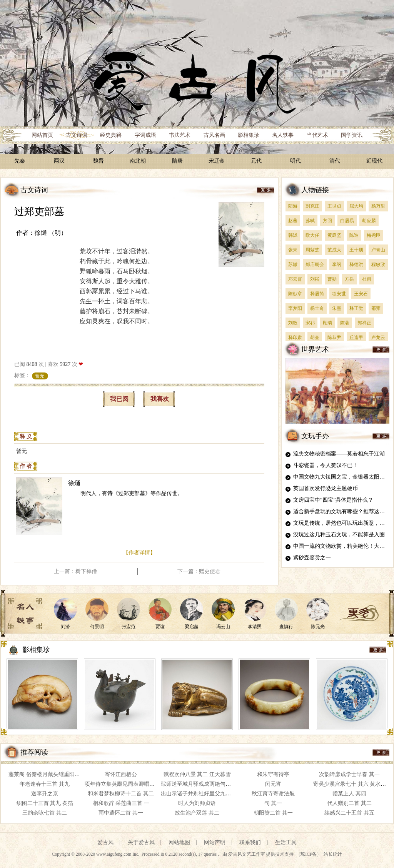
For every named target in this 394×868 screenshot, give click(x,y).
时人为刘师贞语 (197, 803)
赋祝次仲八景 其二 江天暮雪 (197, 774)
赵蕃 (293, 221)
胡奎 (315, 338)
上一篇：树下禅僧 (75, 571)
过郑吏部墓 (39, 212)
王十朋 (356, 250)
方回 (327, 221)
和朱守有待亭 (273, 774)
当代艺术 (317, 135)
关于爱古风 (141, 842)
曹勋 (332, 279)
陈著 (345, 323)
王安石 (361, 294)
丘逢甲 (356, 338)
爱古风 (105, 842)
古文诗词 (77, 135)
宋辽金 (217, 161)
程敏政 (378, 264)
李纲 (337, 264)
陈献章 (295, 294)
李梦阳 (295, 308)
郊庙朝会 (315, 264)
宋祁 (310, 323)
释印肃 (295, 338)
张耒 (293, 250)
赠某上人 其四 (349, 794)
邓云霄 (295, 279)
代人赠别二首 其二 (349, 803)
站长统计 (333, 854)
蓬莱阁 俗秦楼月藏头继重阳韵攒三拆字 (55, 774)
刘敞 (293, 323)
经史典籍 (111, 135)
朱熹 (337, 308)
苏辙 (293, 264)
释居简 (317, 294)
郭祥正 (364, 323)
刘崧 (315, 279)
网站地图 (179, 842)
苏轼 (310, 221)
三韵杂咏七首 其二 (45, 813)
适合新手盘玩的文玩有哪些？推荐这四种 (342, 511)
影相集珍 (249, 135)
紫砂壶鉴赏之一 (312, 558)
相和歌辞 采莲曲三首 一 (121, 803)
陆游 (293, 206)
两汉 (59, 161)
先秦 (20, 161)
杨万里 (378, 206)
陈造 (354, 235)
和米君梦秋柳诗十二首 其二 (121, 794)
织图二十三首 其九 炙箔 (45, 803)
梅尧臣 (374, 235)
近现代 (374, 161)
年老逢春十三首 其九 (45, 784)
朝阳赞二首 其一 (273, 813)
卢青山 (378, 250)
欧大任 (312, 235)
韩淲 (293, 235)
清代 (335, 161)
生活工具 (286, 842)
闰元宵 (273, 784)
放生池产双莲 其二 (197, 813)
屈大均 (356, 206)
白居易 (347, 221)
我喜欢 (160, 399)
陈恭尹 (334, 338)
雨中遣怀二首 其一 (121, 813)
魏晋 (98, 161)
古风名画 (214, 135)
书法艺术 (180, 135)
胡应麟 (369, 221)
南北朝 (138, 161)
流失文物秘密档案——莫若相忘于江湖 (339, 454)
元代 (256, 161)
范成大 (334, 250)
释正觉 (356, 308)
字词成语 (145, 135)
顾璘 (327, 323)
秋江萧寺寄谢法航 (273, 794)
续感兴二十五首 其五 (349, 813)
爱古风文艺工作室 (247, 854)
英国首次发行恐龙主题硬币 (326, 488)
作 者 (26, 466)
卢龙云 (378, 338)
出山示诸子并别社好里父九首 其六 (202, 794)
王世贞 (334, 206)
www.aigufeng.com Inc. (118, 854)
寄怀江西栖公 (121, 774)
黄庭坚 (334, 235)
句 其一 (273, 803)
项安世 (339, 294)
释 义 (26, 436)
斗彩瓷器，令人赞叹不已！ (326, 465)
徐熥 (74, 483)
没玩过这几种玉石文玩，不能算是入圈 (339, 535)
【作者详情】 (139, 553)
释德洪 (356, 264)
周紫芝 (312, 250)
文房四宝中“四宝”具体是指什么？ (333, 500)
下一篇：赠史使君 (199, 571)
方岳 (349, 279)
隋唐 (177, 161)
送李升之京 (45, 794)
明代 (295, 161)
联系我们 (250, 842)
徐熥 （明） (51, 233)
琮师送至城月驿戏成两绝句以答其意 (204, 784)
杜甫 (367, 279)
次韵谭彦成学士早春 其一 (349, 774)
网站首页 (42, 135)
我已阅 (119, 399)
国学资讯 (352, 135)
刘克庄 (312, 206)
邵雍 (376, 308)
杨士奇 (317, 308)
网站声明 (215, 842)
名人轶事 (283, 135)
